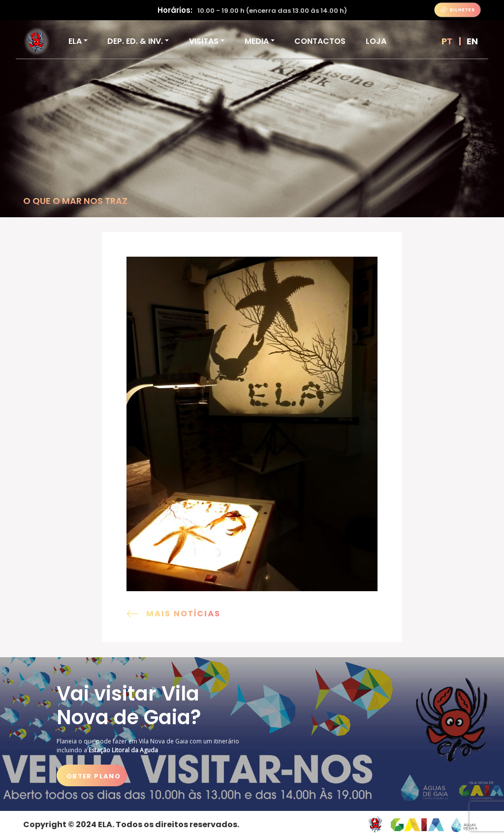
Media (257, 41)
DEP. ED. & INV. (135, 41)
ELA (75, 41)
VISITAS (204, 41)
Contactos (320, 41)
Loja (376, 41)
